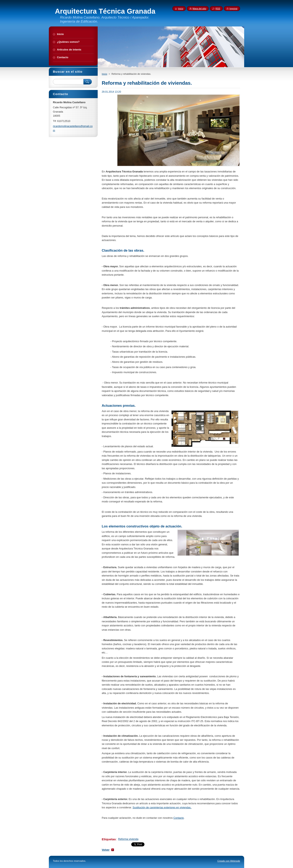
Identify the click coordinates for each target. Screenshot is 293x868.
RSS (218, 9)
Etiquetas (109, 839)
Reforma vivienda (128, 839)
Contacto (179, 818)
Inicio (104, 74)
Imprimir (233, 9)
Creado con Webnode (229, 861)
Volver (106, 850)
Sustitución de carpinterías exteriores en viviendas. (162, 807)
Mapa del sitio (199, 9)
